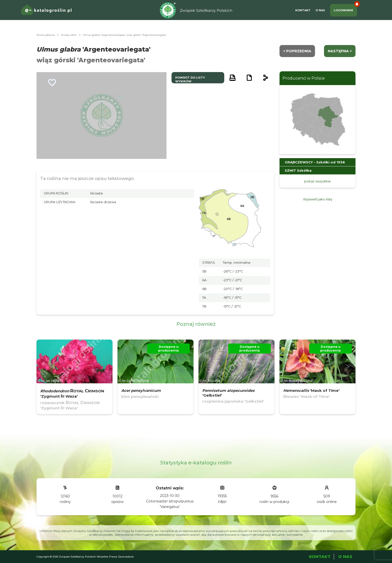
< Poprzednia (297, 51)
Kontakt (303, 10)
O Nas (320, 10)
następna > (340, 51)
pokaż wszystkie (317, 181)
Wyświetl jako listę (318, 199)
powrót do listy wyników (190, 79)
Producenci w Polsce (304, 78)
